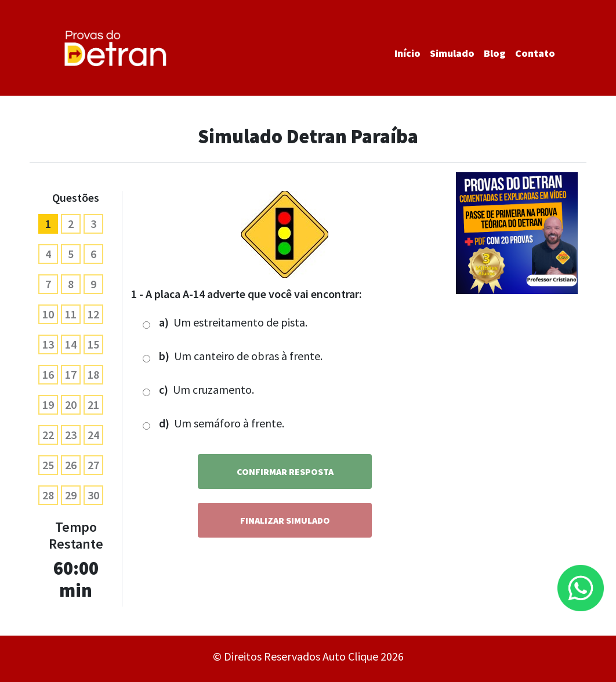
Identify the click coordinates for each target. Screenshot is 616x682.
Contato (535, 53)
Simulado (452, 53)
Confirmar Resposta (285, 471)
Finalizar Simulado (285, 520)
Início (407, 53)
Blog (495, 53)
